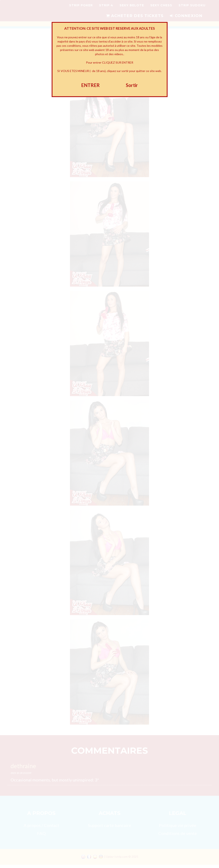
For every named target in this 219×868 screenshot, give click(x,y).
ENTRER (90, 85)
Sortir (132, 85)
